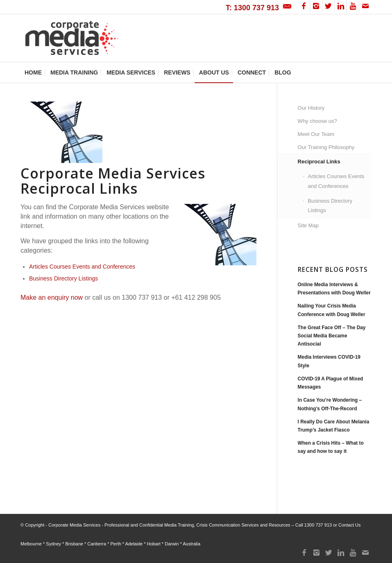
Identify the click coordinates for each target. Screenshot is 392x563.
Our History (311, 108)
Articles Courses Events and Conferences (82, 267)
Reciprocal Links (319, 162)
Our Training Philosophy (326, 147)
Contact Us (349, 525)
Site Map (308, 225)
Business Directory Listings (63, 278)
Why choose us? (317, 121)
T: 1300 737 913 (252, 8)
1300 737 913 (318, 525)
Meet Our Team (316, 134)
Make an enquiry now (52, 297)
